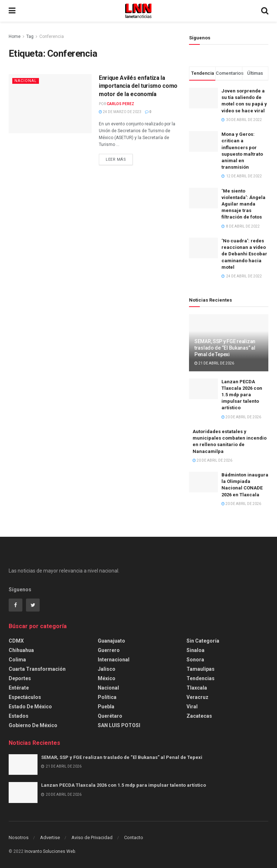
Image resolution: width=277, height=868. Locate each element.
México (107, 678)
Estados (19, 716)
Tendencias (201, 678)
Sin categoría (203, 641)
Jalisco (107, 669)
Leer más (116, 159)
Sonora (195, 660)
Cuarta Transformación (37, 669)
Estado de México (30, 707)
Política (107, 697)
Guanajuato (111, 641)
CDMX (16, 641)
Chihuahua (21, 650)
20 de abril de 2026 (241, 417)
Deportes (20, 678)
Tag (30, 36)
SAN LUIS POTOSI (119, 725)
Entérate (19, 688)
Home (15, 36)
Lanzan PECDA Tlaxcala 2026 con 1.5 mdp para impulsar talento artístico (242, 395)
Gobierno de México (33, 725)
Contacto (134, 837)
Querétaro (110, 716)
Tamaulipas (201, 669)
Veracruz (197, 697)
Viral (192, 707)
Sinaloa (195, 650)
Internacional (114, 660)
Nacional (26, 81)
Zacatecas (199, 716)
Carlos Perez (120, 104)
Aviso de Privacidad (92, 837)
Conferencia (52, 36)
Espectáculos (25, 697)
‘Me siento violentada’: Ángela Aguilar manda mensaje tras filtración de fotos (243, 204)
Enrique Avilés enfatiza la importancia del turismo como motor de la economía (138, 86)
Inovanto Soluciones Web (50, 851)
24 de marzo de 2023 (120, 112)
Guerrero (109, 650)
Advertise (50, 837)
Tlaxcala (197, 688)
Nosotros (19, 837)
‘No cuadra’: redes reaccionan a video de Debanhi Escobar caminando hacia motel (244, 254)
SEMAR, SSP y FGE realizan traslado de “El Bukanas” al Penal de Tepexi (225, 348)
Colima (17, 660)
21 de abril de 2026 (214, 363)
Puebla (106, 707)
